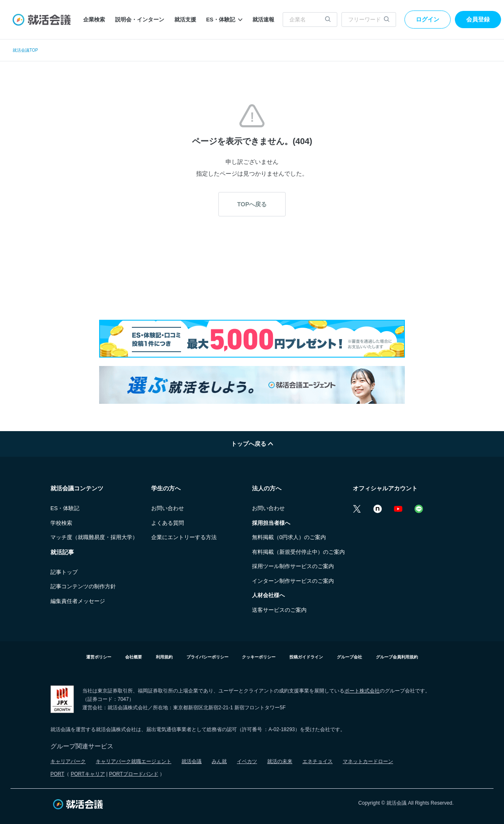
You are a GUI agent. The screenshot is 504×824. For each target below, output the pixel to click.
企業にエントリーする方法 (184, 537)
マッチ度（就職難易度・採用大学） (94, 537)
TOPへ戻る (252, 204)
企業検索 (94, 20)
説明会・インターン (140, 20)
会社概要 (134, 657)
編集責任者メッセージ (78, 601)
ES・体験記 (224, 20)
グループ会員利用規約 (397, 657)
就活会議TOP (25, 50)
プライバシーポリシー (207, 657)
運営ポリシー (99, 657)
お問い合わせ (168, 508)
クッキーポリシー (259, 657)
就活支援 (185, 20)
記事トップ (64, 572)
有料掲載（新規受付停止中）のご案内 (298, 552)
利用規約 (164, 657)
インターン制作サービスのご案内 (293, 581)
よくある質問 (168, 523)
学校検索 (61, 523)
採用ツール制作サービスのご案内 (293, 566)
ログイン (428, 19)
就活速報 (263, 20)
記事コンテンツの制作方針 (83, 586)
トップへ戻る (252, 444)
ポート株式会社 (362, 691)
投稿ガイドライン (306, 657)
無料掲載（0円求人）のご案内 (289, 537)
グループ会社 (349, 657)
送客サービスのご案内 (279, 610)
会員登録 (478, 19)
